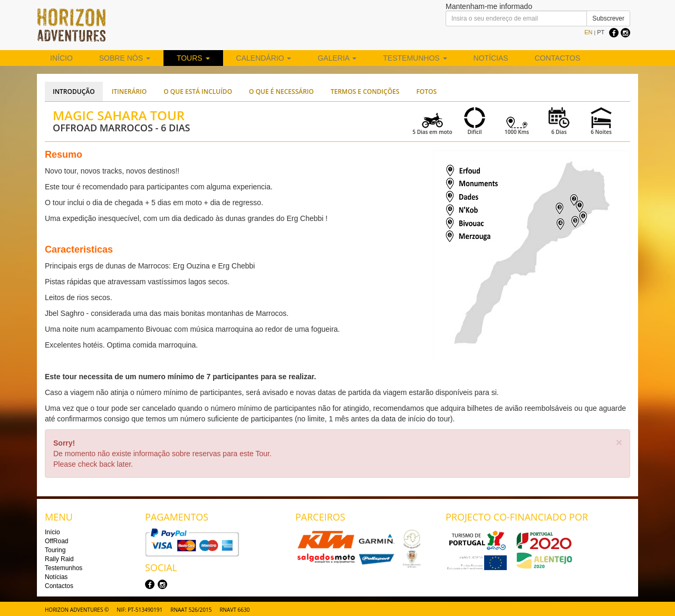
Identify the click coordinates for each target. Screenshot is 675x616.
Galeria (337, 58)
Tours (193, 58)
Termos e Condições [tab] (365, 92)
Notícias (491, 58)
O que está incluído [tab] (198, 92)
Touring (55, 550)
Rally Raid (59, 559)
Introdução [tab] (74, 92)
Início (61, 58)
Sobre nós (125, 58)
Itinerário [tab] (129, 92)
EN (588, 32)
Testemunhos (415, 58)
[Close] (619, 442)
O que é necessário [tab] (281, 92)
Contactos (558, 58)
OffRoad (56, 541)
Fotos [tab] (426, 92)
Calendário (264, 58)
